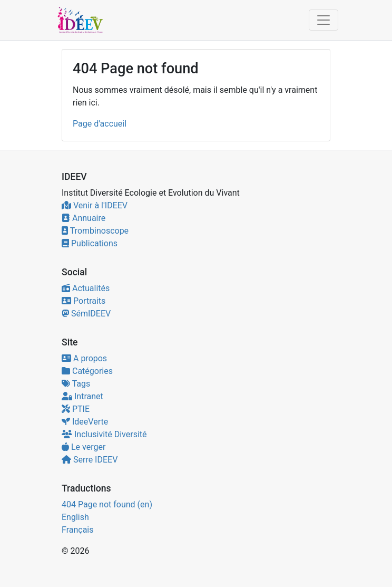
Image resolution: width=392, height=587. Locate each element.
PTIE (76, 409)
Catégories (87, 371)
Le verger (84, 447)
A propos (84, 358)
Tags (76, 384)
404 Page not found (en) (107, 504)
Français (78, 530)
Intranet (82, 396)
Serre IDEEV (90, 460)
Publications (90, 243)
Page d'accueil (100, 124)
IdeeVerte (85, 422)
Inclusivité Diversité (104, 434)
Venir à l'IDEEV (95, 205)
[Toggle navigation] (324, 20)
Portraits (84, 301)
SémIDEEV (86, 314)
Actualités (86, 288)
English (75, 517)
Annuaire (84, 218)
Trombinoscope (95, 231)
